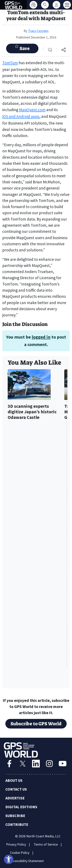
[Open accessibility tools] (9, 859)
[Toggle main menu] (67, 5)
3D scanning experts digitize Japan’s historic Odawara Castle (32, 412)
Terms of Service (46, 844)
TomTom (10, 63)
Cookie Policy (20, 853)
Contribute (17, 824)
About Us (14, 780)
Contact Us (16, 789)
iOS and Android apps (21, 116)
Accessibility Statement (27, 861)
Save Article (22, 49)
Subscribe (15, 816)
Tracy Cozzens (38, 31)
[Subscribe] (33, 5)
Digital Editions (21, 807)
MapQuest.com (32, 110)
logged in (41, 337)
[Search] (45, 5)
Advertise (15, 798)
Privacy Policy (16, 844)
